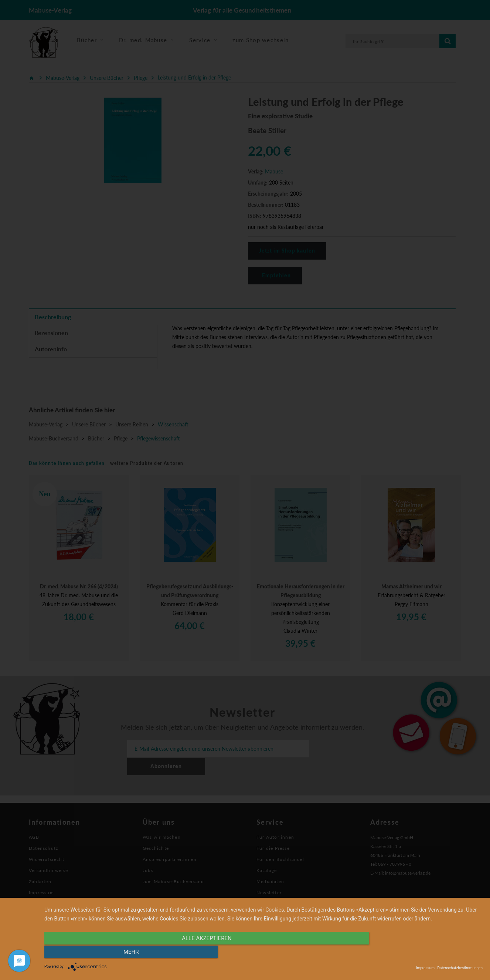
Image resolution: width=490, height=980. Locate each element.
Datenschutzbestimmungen (460, 968)
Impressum (425, 968)
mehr (417, 953)
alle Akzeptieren (198, 953)
